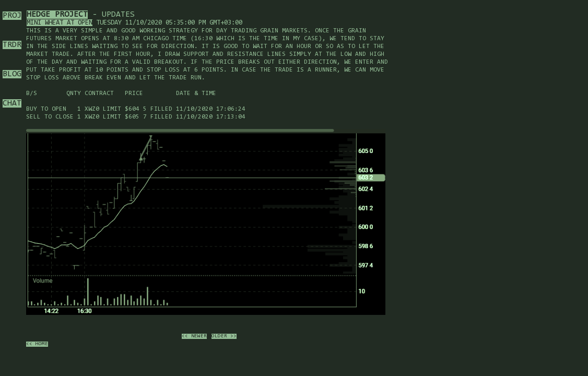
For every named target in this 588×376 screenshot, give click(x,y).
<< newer (194, 336)
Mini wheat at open (60, 23)
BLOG (12, 74)
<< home (37, 344)
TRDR (12, 45)
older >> (224, 336)
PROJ (12, 16)
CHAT (12, 103)
